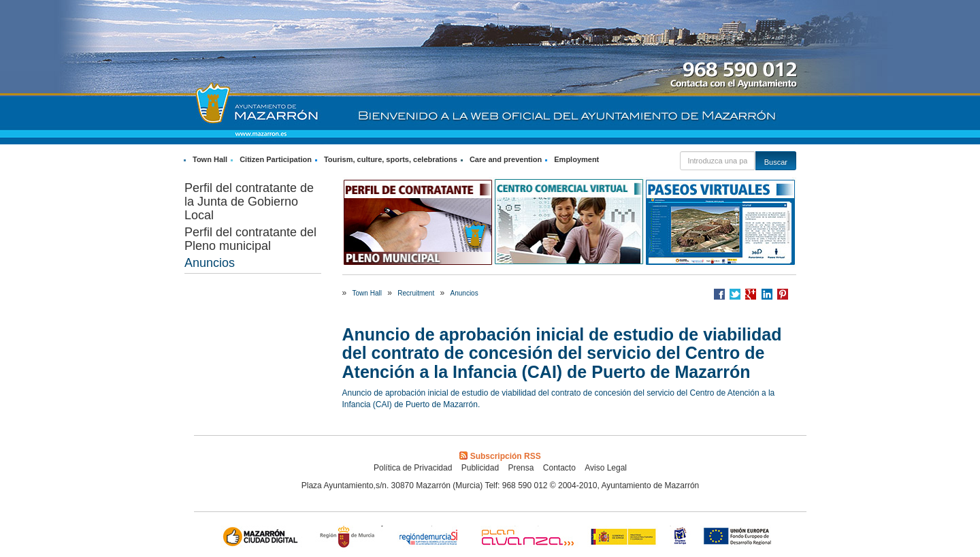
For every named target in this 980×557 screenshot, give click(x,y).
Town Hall (210, 159)
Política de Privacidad (413, 468)
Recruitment (416, 293)
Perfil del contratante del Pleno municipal (250, 239)
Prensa (521, 468)
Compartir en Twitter (735, 294)
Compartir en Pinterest (783, 294)
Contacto (559, 468)
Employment (576, 159)
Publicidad (480, 468)
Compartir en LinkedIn (767, 294)
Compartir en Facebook (719, 294)
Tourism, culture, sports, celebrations (391, 159)
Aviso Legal (606, 468)
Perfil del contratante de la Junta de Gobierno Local (249, 202)
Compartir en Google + (751, 294)
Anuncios (210, 263)
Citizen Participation (276, 159)
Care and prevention (506, 159)
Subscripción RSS (500, 456)
